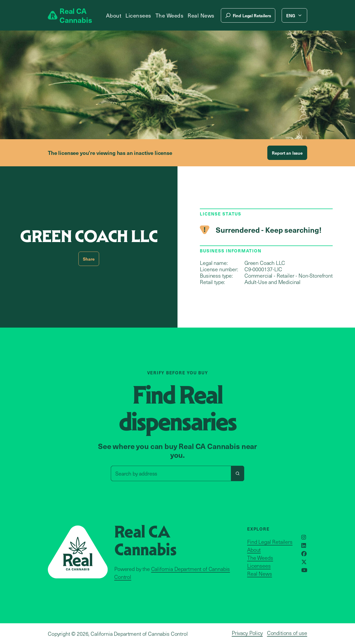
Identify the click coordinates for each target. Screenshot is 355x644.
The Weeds (170, 15)
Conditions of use (287, 633)
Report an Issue (287, 153)
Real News (201, 15)
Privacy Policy (247, 633)
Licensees (138, 15)
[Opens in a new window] (304, 537)
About (114, 15)
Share (89, 259)
